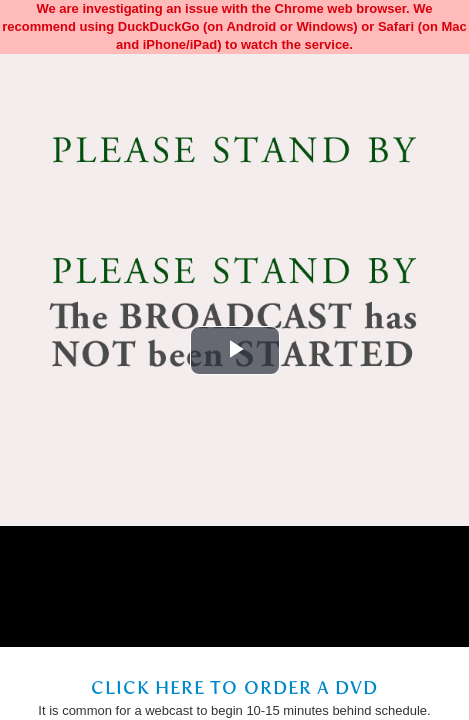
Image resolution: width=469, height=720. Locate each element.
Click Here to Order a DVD (235, 688)
